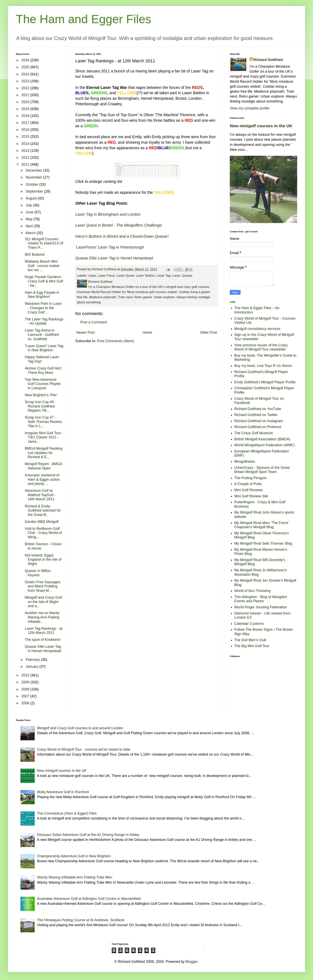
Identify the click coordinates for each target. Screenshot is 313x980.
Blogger (192, 962)
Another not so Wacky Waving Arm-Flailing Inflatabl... (42, 617)
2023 (26, 81)
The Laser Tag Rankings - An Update (44, 321)
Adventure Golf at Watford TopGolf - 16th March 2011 (40, 495)
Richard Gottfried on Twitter (256, 415)
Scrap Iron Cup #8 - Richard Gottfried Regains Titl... (40, 406)
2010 (26, 675)
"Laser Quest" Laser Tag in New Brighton (44, 348)
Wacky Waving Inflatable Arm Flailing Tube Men (75, 877)
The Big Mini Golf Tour (252, 646)
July (29, 205)
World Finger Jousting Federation (261, 607)
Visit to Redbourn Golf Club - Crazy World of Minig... (43, 533)
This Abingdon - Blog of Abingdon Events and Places (261, 599)
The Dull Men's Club (250, 640)
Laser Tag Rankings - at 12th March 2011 (44, 631)
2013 (26, 151)
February (33, 660)
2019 (26, 109)
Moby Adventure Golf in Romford (63, 792)
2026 (26, 60)
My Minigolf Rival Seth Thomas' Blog (263, 543)
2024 (26, 74)
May (29, 219)
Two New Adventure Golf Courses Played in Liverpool (43, 384)
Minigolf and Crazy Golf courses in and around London (80, 728)
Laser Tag (164, 275)
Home (147, 332)
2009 (26, 682)
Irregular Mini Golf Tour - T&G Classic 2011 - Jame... (44, 437)
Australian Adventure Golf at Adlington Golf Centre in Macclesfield (89, 899)
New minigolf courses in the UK (261, 126)
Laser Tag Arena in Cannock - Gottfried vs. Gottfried (42, 335)
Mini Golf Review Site (251, 496)
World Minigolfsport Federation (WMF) (265, 445)
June (30, 212)
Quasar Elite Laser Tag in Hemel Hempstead (43, 649)
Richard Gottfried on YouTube (258, 409)
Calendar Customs (249, 624)
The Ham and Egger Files (84, 19)
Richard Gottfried (268, 60)
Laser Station (145, 275)
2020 (26, 102)
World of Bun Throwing (252, 591)
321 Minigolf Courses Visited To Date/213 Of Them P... (44, 243)
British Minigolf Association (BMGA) (262, 439)
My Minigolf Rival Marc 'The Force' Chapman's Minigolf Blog (262, 525)
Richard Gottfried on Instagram (259, 421)
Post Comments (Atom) (116, 341)
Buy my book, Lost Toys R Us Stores (263, 366)
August (32, 198)
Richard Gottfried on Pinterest (258, 427)
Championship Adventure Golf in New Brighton (74, 856)
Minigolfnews (245, 462)
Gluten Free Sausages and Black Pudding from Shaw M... (43, 586)
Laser (92, 275)
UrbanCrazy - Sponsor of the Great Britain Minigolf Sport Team (262, 470)
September (35, 191)
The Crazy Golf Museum (254, 433)
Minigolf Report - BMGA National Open (43, 466)
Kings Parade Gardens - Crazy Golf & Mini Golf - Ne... (44, 281)
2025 (26, 67)
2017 (26, 123)
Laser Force (106, 275)
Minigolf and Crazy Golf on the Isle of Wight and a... (43, 602)
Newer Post (85, 332)
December (34, 170)
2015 (26, 137)
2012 (26, 158)
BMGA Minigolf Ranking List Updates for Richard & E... (44, 453)
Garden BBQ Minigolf (42, 522)
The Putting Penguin (250, 478)
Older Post (209, 332)
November (34, 177)
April (30, 226)
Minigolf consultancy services (257, 329)
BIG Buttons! (35, 254)
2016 (26, 130)
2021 (26, 95)
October (32, 184)
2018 (26, 116)
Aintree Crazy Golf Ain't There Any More (43, 370)
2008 (26, 689)
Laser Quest (125, 275)
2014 (26, 144)
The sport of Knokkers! (43, 640)
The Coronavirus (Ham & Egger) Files (67, 813)
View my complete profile (250, 108)
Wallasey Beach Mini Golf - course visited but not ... (42, 266)
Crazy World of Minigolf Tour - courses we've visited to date (84, 749)
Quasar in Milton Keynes (38, 573)
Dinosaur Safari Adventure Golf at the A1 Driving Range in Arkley (88, 835)
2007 (26, 696)
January (32, 667)
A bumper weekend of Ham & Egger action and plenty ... (42, 479)
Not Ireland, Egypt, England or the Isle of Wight (43, 560)
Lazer (176, 275)
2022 (26, 88)
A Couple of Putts (248, 484)
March (31, 233)
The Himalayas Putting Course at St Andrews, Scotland (81, 920)
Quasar (187, 275)
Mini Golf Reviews (249, 490)
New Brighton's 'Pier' (41, 395)
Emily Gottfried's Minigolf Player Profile (265, 382)
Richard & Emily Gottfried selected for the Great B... (43, 510)
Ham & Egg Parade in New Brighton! (42, 295)
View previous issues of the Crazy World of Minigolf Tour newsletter (261, 347)
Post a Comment (94, 322)
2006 (26, 703)
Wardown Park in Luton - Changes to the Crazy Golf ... (43, 308)
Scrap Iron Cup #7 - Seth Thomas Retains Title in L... (43, 422)
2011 (26, 164)
